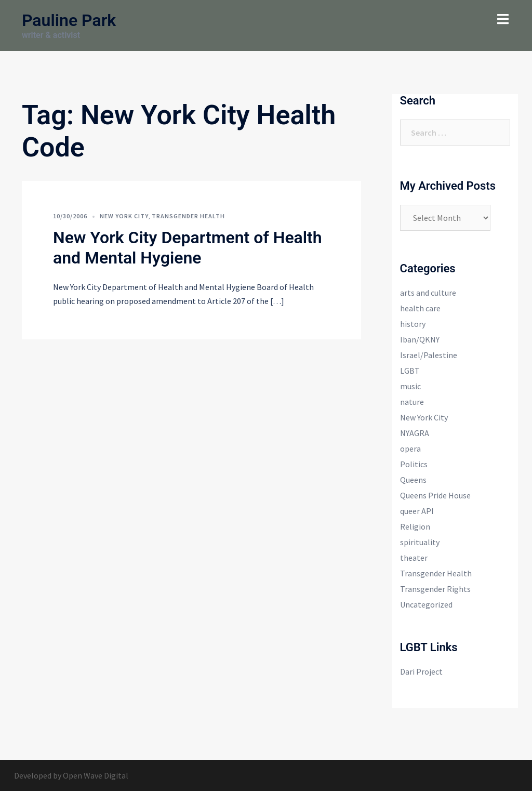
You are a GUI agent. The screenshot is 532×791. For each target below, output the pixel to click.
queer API (417, 511)
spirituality (420, 542)
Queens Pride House (435, 495)
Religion (415, 526)
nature (412, 402)
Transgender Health (188, 216)
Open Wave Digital (96, 775)
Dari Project (421, 671)
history (413, 324)
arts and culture (428, 293)
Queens (413, 480)
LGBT (410, 371)
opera (410, 449)
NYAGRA (415, 433)
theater (414, 558)
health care (420, 308)
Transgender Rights (435, 589)
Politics (414, 464)
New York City (124, 216)
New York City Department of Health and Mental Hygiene (188, 247)
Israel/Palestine (429, 355)
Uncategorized (426, 604)
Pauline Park (69, 20)
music (410, 386)
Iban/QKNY (420, 339)
